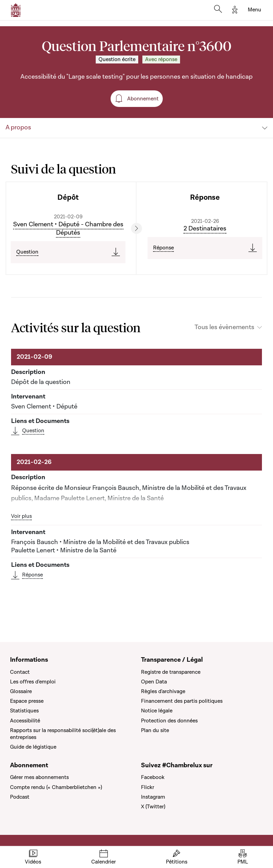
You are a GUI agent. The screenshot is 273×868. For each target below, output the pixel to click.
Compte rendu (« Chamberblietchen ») (56, 787)
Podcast (20, 797)
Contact (20, 672)
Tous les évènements (224, 327)
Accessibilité (25, 721)
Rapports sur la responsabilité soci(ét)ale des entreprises (63, 734)
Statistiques (24, 711)
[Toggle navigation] (255, 10)
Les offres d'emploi (33, 682)
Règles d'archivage (163, 691)
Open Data (154, 682)
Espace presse (27, 701)
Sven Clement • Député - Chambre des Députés (68, 229)
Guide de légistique (33, 747)
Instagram (153, 797)
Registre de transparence (171, 672)
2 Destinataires (205, 229)
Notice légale (157, 711)
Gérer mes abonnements (39, 777)
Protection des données (169, 721)
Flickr (148, 787)
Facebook (153, 777)
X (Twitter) (153, 807)
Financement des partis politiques (182, 701)
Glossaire (21, 691)
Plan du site (155, 730)
